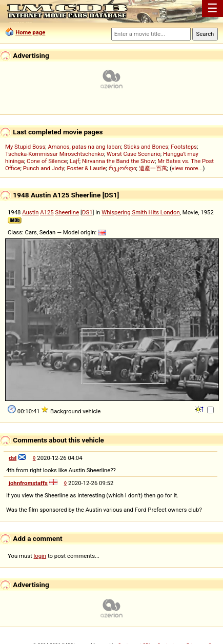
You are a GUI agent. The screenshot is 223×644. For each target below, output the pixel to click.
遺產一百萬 (153, 168)
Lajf (75, 161)
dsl (13, 458)
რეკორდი (123, 168)
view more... (187, 168)
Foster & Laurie (87, 168)
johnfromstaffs (28, 483)
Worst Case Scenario (134, 154)
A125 (47, 212)
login (40, 556)
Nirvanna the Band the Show (118, 161)
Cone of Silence (47, 161)
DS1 (87, 212)
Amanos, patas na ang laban (84, 147)
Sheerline (67, 212)
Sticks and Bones (146, 147)
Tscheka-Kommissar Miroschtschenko (55, 154)
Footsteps (184, 147)
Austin (30, 212)
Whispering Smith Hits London (141, 212)
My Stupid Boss (25, 147)
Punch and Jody (44, 168)
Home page (30, 32)
